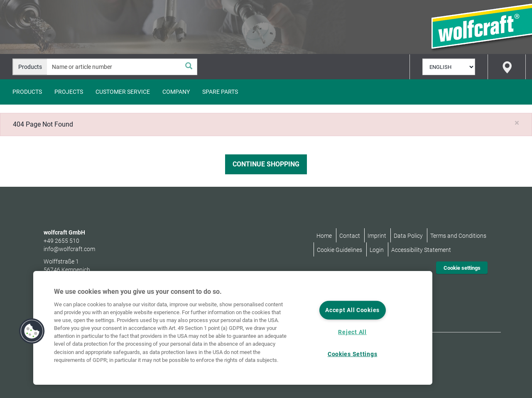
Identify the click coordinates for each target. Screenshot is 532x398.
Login (377, 250)
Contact (350, 236)
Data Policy (408, 236)
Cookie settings (462, 268)
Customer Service (123, 92)
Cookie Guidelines (340, 250)
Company (176, 92)
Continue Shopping (266, 164)
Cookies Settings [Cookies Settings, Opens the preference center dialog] (353, 354)
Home (324, 236)
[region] (233, 328)
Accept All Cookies (352, 310)
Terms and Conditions (458, 236)
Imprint (377, 236)
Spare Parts (220, 92)
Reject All (352, 332)
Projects (69, 92)
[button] (32, 331)
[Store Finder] (507, 67)
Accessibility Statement (421, 250)
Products (27, 92)
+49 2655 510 (61, 241)
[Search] (189, 67)
